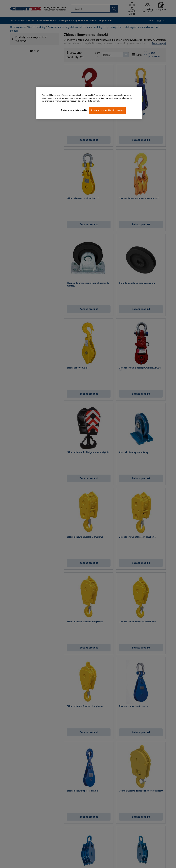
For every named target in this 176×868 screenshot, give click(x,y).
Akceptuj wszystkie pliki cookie (107, 110)
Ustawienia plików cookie (74, 110)
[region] (89, 103)
